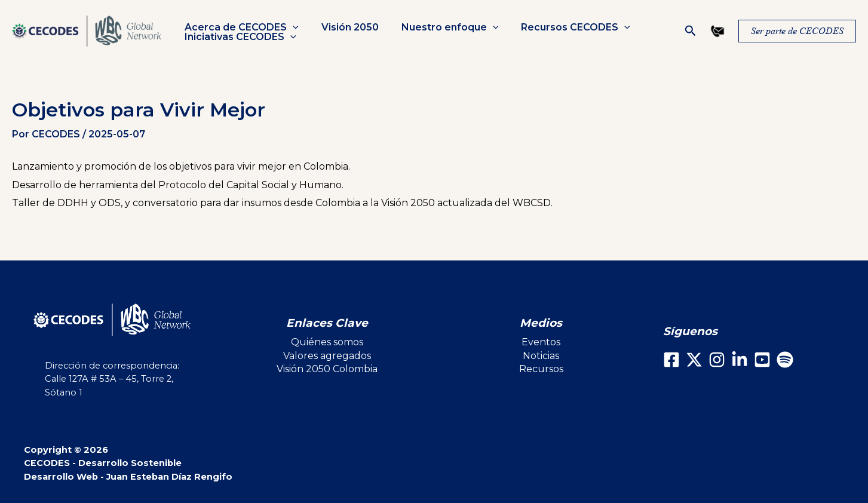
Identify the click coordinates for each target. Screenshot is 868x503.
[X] (694, 360)
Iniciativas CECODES (239, 37)
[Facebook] (671, 360)
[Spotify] (785, 360)
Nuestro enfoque (441, 27)
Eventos (541, 342)
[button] (291, 27)
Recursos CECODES (563, 27)
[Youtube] (762, 360)
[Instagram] (717, 360)
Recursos (541, 369)
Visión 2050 (345, 27)
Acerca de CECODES (240, 27)
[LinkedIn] (740, 360)
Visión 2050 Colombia (327, 369)
